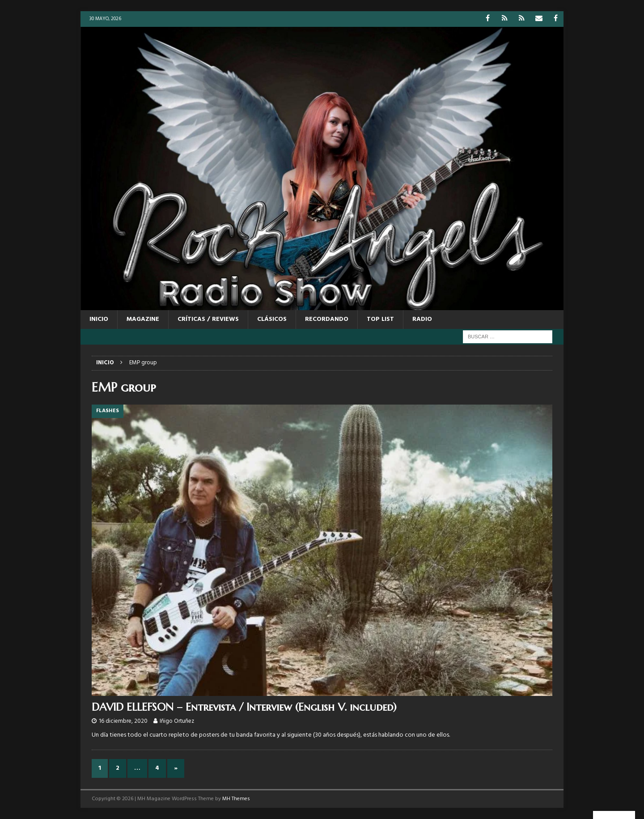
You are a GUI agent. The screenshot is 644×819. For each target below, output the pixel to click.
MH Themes (236, 799)
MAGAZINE (143, 319)
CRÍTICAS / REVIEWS (208, 319)
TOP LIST (380, 319)
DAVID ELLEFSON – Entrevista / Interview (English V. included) (244, 707)
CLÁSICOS (272, 319)
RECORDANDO (327, 319)
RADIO (422, 319)
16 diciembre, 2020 (123, 721)
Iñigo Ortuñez (177, 721)
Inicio (99, 319)
